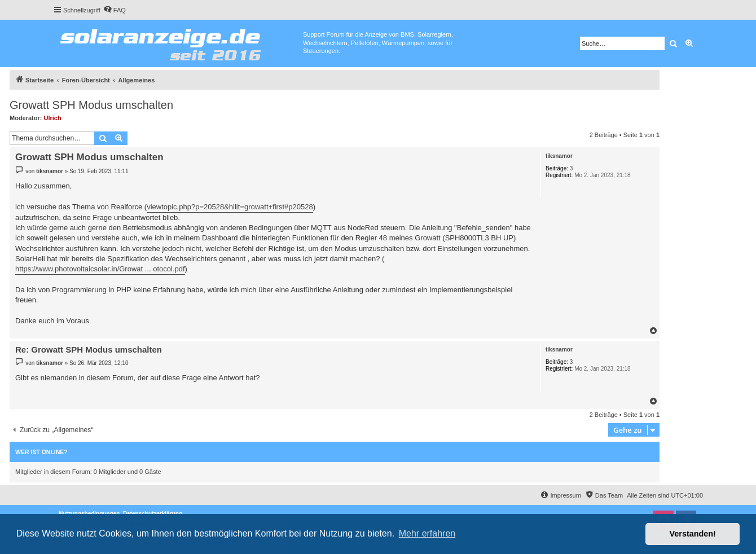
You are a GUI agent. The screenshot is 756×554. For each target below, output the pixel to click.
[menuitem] (115, 10)
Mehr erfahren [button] (427, 533)
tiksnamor (559, 156)
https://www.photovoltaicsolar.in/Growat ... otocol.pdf (100, 269)
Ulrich (53, 118)
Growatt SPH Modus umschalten (91, 105)
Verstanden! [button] (693, 534)
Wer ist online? (41, 452)
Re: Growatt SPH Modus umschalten (89, 349)
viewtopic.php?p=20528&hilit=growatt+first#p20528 (230, 207)
